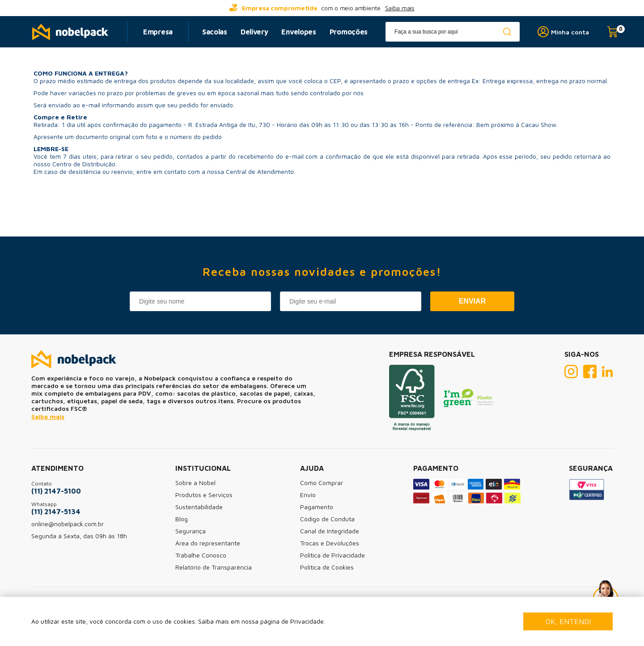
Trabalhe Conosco (201, 555)
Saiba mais (400, 8)
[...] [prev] (165, 8)
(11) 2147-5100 (56, 491)
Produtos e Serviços (204, 495)
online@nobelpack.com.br (68, 524)
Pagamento (317, 507)
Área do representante (208, 543)
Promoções (349, 32)
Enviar (472, 301)
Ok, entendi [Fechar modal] (568, 621)
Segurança (191, 531)
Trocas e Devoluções (330, 543)
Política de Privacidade (333, 555)
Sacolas (215, 32)
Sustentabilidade (199, 507)
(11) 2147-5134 (56, 511)
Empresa (158, 32)
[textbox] (453, 32)
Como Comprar (322, 483)
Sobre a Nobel (195, 483)
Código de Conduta (327, 519)
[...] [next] (479, 8)
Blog (182, 519)
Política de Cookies (327, 567)
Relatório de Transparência (214, 567)
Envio (308, 495)
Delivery (254, 32)
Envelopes (299, 32)
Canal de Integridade (330, 531)
